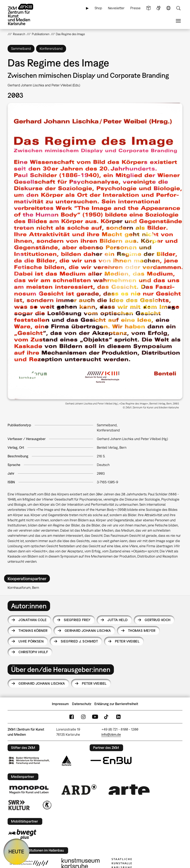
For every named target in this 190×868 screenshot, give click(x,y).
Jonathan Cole (33, 620)
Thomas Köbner (33, 631)
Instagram (83, 717)
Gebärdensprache (158, 8)
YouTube (95, 717)
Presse (135, 8)
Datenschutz (82, 704)
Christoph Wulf (33, 652)
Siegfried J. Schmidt (79, 641)
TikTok (107, 717)
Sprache (168, 8)
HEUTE (16, 851)
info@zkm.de (111, 734)
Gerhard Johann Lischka (88, 631)
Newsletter (116, 8)
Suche (178, 8)
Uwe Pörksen (31, 641)
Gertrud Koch (157, 620)
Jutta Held (118, 620)
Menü (178, 21)
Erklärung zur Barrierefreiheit (116, 704)
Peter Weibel (127, 641)
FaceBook (72, 717)
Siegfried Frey (77, 620)
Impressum (60, 704)
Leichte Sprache (149, 8)
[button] (95, 251)
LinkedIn (118, 717)
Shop (98, 8)
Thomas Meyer (142, 631)
